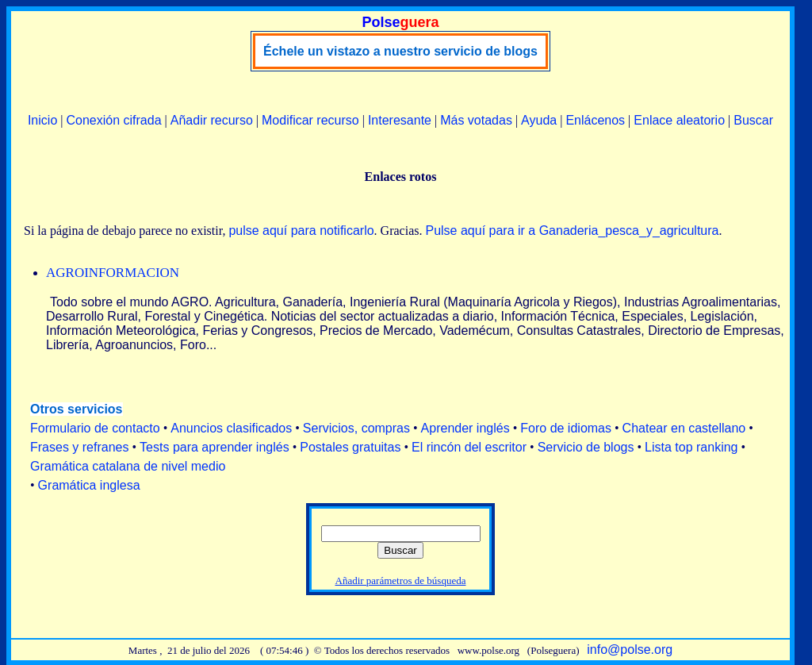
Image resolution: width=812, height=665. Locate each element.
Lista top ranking (691, 447)
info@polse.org (630, 650)
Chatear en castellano (684, 428)
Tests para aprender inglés (214, 447)
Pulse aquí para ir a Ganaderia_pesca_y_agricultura (572, 231)
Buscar (753, 120)
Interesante (400, 120)
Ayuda (539, 120)
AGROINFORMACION (113, 273)
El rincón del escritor (469, 447)
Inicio (42, 120)
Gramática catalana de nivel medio (128, 466)
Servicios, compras (356, 428)
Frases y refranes (79, 447)
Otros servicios (77, 409)
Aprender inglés (465, 428)
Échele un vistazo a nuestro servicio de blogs (400, 51)
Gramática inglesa (89, 485)
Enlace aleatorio (679, 120)
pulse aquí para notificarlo (301, 231)
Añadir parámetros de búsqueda (401, 580)
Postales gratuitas (350, 447)
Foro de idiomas (566, 428)
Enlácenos (595, 120)
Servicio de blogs (586, 447)
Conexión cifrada (113, 120)
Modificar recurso (310, 120)
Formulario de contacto (95, 428)
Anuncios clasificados (231, 428)
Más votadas (476, 120)
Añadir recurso (212, 120)
